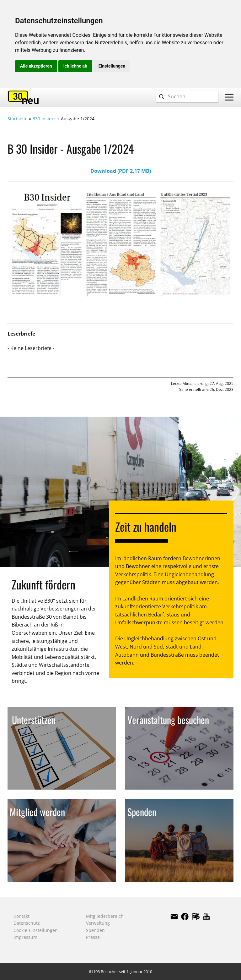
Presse (93, 937)
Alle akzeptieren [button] (36, 66)
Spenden (95, 930)
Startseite (18, 119)
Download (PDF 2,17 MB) (121, 171)
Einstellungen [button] (112, 66)
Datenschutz (27, 923)
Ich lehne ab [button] (75, 66)
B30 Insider (44, 119)
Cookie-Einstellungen (36, 930)
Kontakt (21, 916)
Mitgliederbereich (105, 916)
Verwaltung (98, 923)
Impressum (25, 937)
